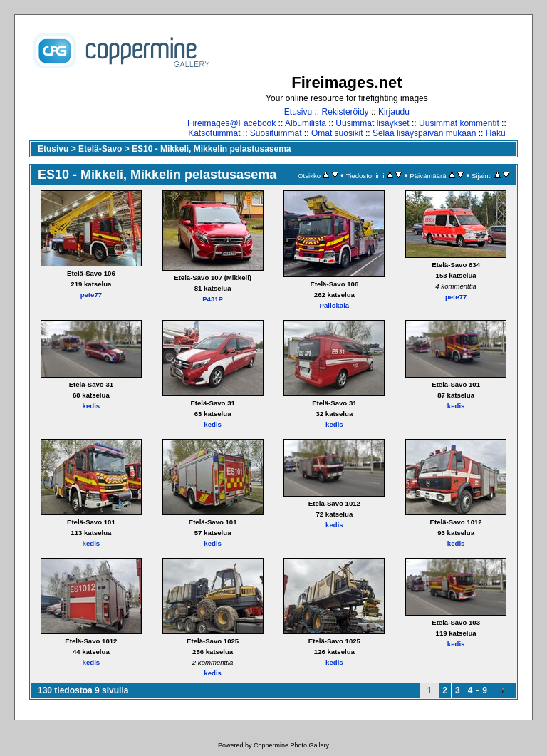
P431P (213, 299)
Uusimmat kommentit (459, 123)
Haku (496, 133)
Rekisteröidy (345, 112)
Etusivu (298, 112)
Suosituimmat (276, 133)
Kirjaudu (394, 112)
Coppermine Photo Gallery (291, 745)
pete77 (91, 295)
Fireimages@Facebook (231, 123)
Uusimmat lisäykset (372, 123)
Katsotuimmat (214, 133)
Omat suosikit (337, 133)
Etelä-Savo (100, 149)
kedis (92, 406)
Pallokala (335, 305)
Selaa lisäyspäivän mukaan (424, 133)
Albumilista (306, 123)
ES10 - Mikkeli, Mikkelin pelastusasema (211, 149)
